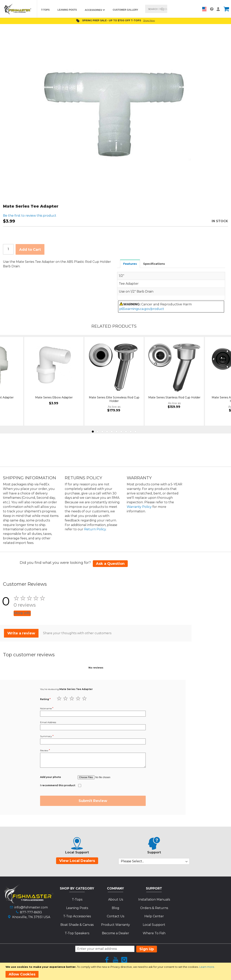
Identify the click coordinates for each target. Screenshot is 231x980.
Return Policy (95, 529)
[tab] (130, 264)
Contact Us (115, 916)
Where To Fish (154, 933)
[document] (116, 971)
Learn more (207, 967)
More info (22, 613)
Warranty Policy (139, 507)
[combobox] (156, 9)
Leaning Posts (77, 908)
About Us (116, 899)
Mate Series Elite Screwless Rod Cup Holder (114, 399)
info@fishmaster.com (31, 907)
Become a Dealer (115, 933)
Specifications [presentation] (154, 264)
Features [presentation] (130, 264)
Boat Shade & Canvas (77, 925)
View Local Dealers (77, 861)
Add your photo (51, 777)
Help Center (154, 916)
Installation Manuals (154, 899)
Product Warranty (115, 925)
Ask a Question (110, 564)
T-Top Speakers (77, 933)
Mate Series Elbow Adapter (54, 397)
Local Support (154, 925)
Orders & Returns (154, 908)
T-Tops (77, 899)
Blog (115, 908)
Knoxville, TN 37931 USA (31, 917)
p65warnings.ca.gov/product (142, 309)
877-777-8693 (31, 912)
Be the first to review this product (30, 216)
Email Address (48, 722)
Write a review (21, 633)
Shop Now (149, 20)
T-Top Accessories (77, 916)
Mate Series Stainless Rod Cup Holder (174, 397)
